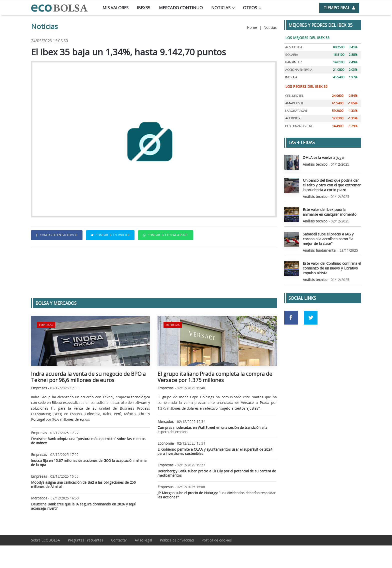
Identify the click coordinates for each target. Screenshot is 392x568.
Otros (250, 8)
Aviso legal (143, 540)
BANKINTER (293, 62)
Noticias (221, 8)
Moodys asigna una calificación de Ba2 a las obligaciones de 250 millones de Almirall (83, 484)
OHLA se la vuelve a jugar (323, 157)
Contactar (119, 540)
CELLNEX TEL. (295, 96)
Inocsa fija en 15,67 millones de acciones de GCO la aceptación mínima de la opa (89, 463)
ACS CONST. (294, 47)
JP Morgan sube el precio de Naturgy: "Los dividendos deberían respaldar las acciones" (216, 495)
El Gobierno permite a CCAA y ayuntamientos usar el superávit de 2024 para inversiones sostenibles (215, 451)
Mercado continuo (181, 8)
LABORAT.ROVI (296, 111)
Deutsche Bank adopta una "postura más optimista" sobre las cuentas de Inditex (88, 441)
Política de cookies (217, 540)
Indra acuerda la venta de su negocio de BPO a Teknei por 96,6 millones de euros (88, 377)
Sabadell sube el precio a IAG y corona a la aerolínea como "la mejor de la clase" (328, 238)
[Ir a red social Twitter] (311, 316)
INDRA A (291, 77)
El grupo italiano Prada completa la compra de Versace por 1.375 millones (215, 377)
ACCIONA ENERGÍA (299, 70)
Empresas (46, 324)
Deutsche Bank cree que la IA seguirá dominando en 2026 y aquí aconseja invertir (83, 506)
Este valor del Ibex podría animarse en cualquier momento (331, 211)
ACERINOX (293, 118)
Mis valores (115, 8)
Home (252, 27)
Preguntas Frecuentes (85, 540)
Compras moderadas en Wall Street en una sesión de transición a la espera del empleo (212, 430)
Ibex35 (144, 8)
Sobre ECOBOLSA (45, 540)
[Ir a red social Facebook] (291, 316)
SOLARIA (292, 55)
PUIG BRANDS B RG (299, 126)
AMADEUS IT (294, 103)
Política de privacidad (177, 540)
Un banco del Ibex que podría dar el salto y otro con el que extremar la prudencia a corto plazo (331, 185)
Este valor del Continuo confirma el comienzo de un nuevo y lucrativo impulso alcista (331, 266)
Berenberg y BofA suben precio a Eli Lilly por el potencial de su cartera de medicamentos (217, 473)
